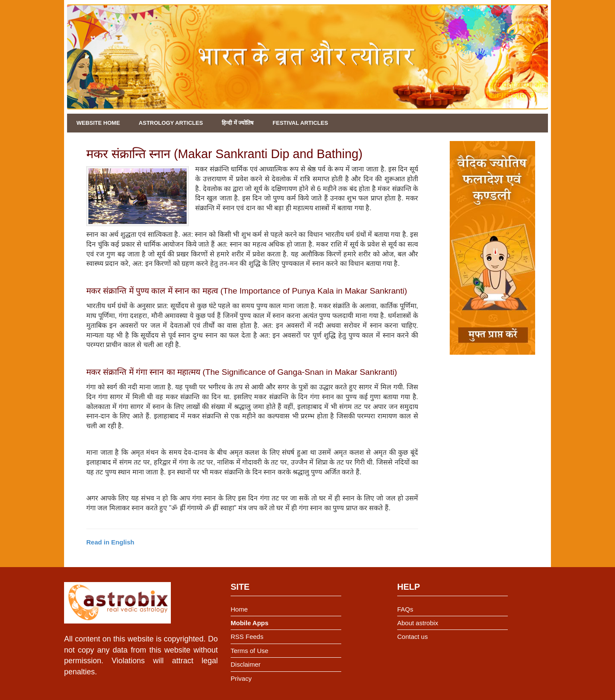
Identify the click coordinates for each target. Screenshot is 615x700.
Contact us (413, 637)
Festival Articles (300, 123)
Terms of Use (249, 651)
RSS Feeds (247, 637)
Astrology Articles (171, 123)
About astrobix (418, 623)
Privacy (241, 678)
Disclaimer (246, 664)
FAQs (405, 609)
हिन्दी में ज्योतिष (238, 123)
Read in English (110, 542)
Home (239, 609)
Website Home (98, 123)
